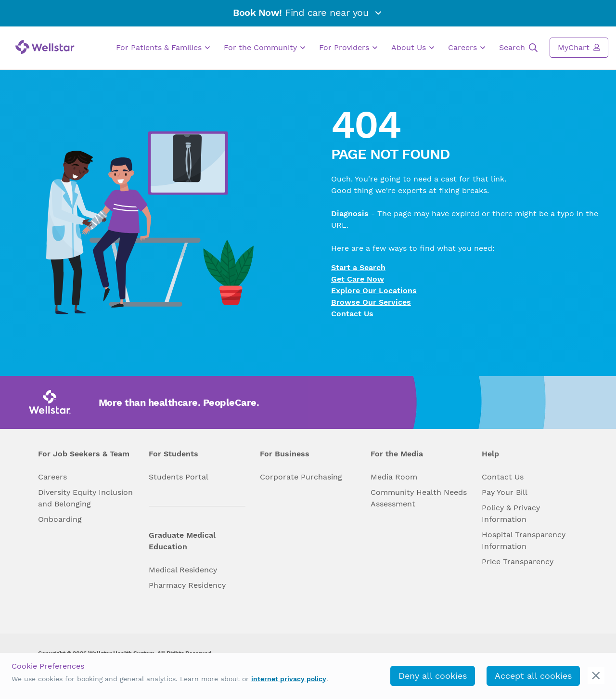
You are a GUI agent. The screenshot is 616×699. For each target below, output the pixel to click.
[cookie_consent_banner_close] (596, 676)
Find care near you (308, 13)
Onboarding (60, 519)
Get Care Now (358, 279)
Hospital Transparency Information (524, 540)
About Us (413, 48)
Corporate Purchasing (301, 477)
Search (518, 48)
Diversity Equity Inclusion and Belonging (85, 498)
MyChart (579, 47)
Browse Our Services (371, 302)
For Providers (348, 48)
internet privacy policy (289, 679)
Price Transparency (518, 562)
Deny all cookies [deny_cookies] (433, 676)
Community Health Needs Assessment (419, 498)
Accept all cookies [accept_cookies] (533, 676)
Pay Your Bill (505, 492)
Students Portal (179, 477)
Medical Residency (183, 570)
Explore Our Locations (374, 291)
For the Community (264, 48)
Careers (467, 48)
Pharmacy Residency (187, 585)
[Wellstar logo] (45, 47)
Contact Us (352, 314)
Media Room (394, 477)
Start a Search (358, 267)
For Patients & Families (163, 48)
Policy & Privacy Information (511, 513)
